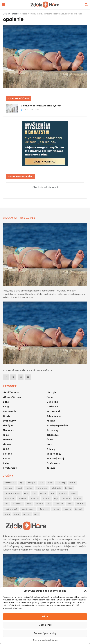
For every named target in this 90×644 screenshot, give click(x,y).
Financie (8, 440)
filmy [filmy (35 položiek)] (50, 483)
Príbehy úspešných (57, 425)
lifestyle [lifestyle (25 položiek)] (63, 493)
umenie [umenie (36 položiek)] (39, 504)
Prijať (45, 617)
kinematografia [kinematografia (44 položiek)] (12, 493)
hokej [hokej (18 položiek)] (19, 488)
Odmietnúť (45, 625)
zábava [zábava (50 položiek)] (67, 509)
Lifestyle (16, 14)
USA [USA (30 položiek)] (49, 504)
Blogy (6, 407)
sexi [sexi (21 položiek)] (7, 504)
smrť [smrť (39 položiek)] (29, 504)
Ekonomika (9, 430)
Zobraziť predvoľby (45, 633)
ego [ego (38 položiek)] (22, 483)
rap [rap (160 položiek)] (56, 499)
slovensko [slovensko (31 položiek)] (18, 504)
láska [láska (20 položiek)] (74, 493)
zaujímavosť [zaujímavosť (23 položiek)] (28, 509)
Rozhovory (52, 430)
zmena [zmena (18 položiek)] (56, 509)
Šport (50, 440)
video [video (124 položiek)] (70, 504)
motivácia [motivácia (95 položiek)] (10, 499)
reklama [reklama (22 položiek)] (66, 499)
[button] (85, 591)
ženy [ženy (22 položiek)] (37, 514)
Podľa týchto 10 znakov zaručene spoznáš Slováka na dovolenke (52, 14)
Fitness (7, 444)
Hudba (7, 459)
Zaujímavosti (54, 463)
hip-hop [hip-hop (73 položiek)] (8, 488)
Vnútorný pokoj (55, 459)
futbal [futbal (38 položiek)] (73, 483)
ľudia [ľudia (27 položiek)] (7, 514)
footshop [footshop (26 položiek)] (61, 483)
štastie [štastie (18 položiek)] (27, 514)
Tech (49, 444)
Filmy (6, 435)
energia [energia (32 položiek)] (32, 483)
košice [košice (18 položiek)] (43, 493)
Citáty (7, 416)
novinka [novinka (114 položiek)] (23, 499)
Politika (51, 421)
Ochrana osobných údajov (46, 640)
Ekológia (8, 425)
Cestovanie (10, 411)
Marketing (52, 402)
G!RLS (6, 449)
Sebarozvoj (53, 435)
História (8, 454)
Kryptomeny (10, 468)
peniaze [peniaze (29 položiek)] (35, 499)
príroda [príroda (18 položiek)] (46, 499)
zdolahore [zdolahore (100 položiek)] (43, 509)
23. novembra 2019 (30, 110)
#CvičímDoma (11, 392)
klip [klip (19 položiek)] (34, 493)
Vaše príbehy (54, 454)
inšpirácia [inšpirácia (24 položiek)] (56, 488)
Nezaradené (53, 411)
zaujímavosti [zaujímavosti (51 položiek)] (11, 509)
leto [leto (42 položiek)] (53, 493)
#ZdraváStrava (12, 397)
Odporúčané (54, 416)
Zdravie (51, 468)
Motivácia (52, 407)
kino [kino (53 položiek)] (26, 493)
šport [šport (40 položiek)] (17, 514)
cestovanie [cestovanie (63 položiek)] (10, 483)
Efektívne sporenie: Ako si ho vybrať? (41, 106)
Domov (6, 14)
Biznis (6, 402)
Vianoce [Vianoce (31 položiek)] (59, 504)
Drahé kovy (9, 421)
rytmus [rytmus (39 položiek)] (78, 499)
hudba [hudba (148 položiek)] (29, 488)
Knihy (6, 463)
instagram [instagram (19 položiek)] (42, 488)
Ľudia (50, 397)
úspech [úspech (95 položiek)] (79, 509)
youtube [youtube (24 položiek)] (81, 504)
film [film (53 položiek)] (42, 483)
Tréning (51, 449)
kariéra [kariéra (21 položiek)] (69, 488)
